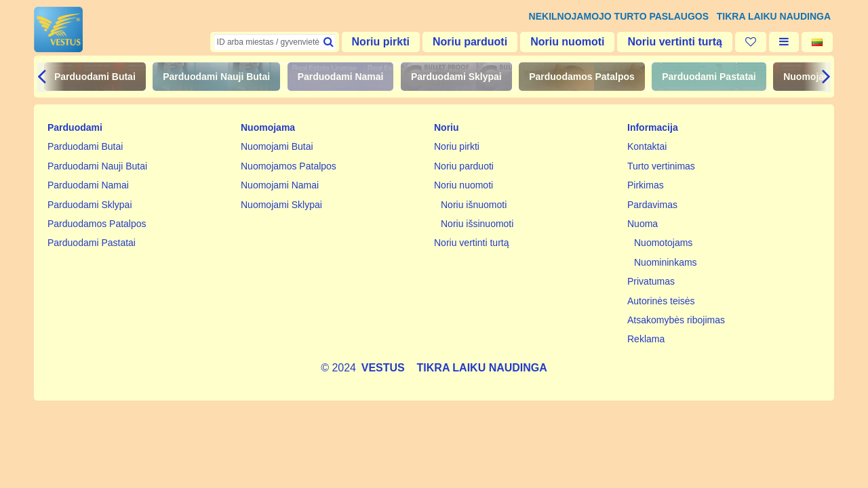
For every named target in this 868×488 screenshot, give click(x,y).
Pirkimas (646, 185)
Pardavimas (652, 205)
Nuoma (643, 224)
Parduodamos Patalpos (582, 77)
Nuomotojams (663, 243)
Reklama (646, 339)
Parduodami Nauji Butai (216, 77)
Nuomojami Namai (280, 185)
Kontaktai (647, 146)
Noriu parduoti (470, 42)
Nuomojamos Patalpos (289, 166)
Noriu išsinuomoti (477, 224)
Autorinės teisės (661, 301)
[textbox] (275, 42)
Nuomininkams (666, 262)
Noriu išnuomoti (474, 205)
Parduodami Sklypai (456, 77)
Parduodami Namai (341, 77)
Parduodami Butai (95, 77)
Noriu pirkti (381, 42)
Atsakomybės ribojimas (676, 320)
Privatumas (651, 281)
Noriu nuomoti (567, 42)
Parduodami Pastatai (709, 77)
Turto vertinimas (661, 166)
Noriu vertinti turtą (675, 42)
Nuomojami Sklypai (281, 205)
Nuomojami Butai (277, 146)
